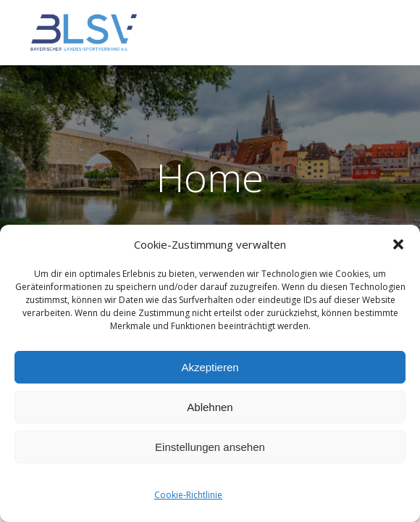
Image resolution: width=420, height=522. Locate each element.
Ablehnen (210, 407)
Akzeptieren (210, 367)
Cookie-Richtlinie (188, 495)
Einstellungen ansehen (210, 447)
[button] (398, 244)
